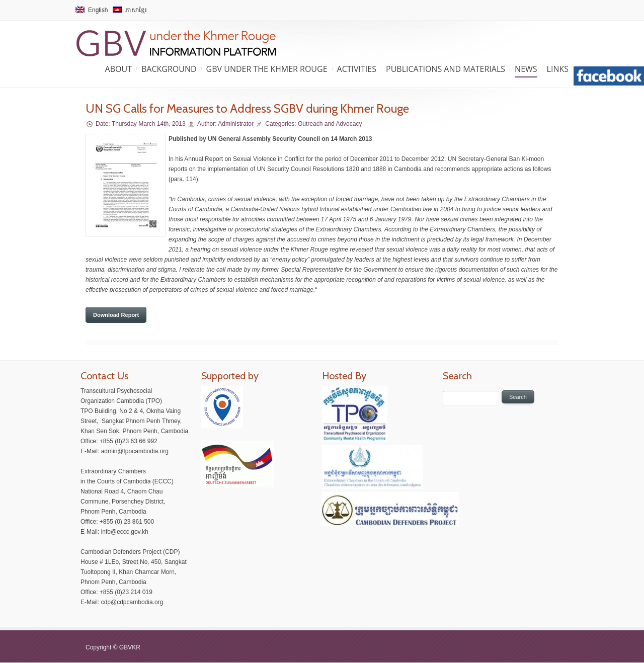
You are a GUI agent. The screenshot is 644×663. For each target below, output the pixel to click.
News (526, 69)
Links (558, 69)
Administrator (236, 124)
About (118, 69)
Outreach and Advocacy (330, 124)
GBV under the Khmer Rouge (267, 69)
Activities (357, 69)
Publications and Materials (446, 69)
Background (169, 69)
